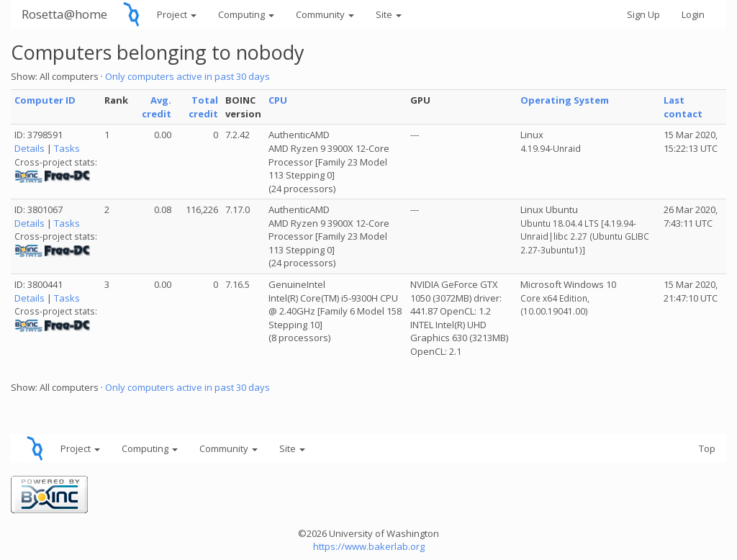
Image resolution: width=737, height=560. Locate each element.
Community (325, 14)
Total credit (203, 107)
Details (30, 148)
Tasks (67, 148)
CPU (278, 100)
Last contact (683, 107)
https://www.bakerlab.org (369, 546)
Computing (246, 14)
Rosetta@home (64, 14)
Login (693, 14)
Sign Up (643, 14)
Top (707, 448)
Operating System (565, 100)
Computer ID (45, 100)
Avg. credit (157, 107)
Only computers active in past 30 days (187, 76)
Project (177, 14)
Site (389, 14)
